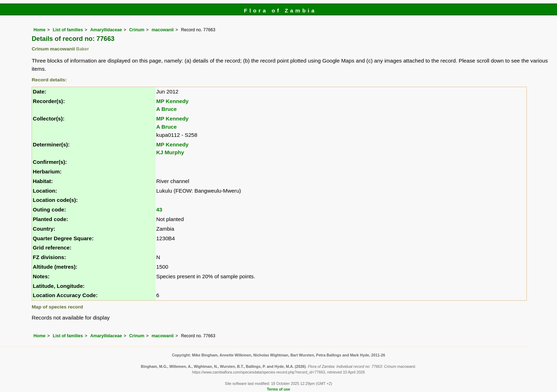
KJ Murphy (170, 152)
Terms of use (278, 389)
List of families (68, 30)
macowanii (163, 30)
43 (159, 210)
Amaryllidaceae (106, 30)
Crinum (137, 30)
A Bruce (167, 109)
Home (39, 30)
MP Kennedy (172, 101)
